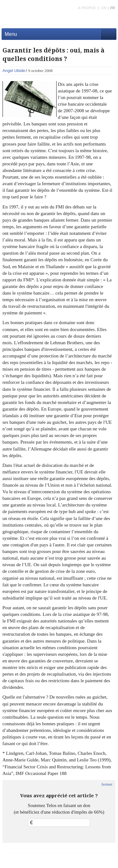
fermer (107, 784)
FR (113, 8)
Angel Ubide (14, 71)
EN (104, 8)
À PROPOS (87, 8)
